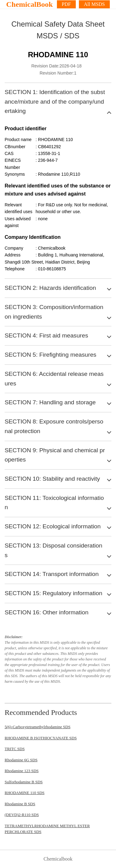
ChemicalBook (30, 4)
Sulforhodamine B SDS (24, 782)
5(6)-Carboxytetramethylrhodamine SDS (38, 727)
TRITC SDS (15, 749)
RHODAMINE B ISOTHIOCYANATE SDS (41, 738)
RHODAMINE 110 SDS (25, 793)
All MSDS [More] (94, 4)
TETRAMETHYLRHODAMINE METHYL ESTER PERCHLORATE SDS (47, 829)
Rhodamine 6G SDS (21, 760)
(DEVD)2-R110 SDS (22, 815)
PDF (66, 4)
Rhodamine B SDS (20, 804)
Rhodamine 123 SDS (22, 771)
